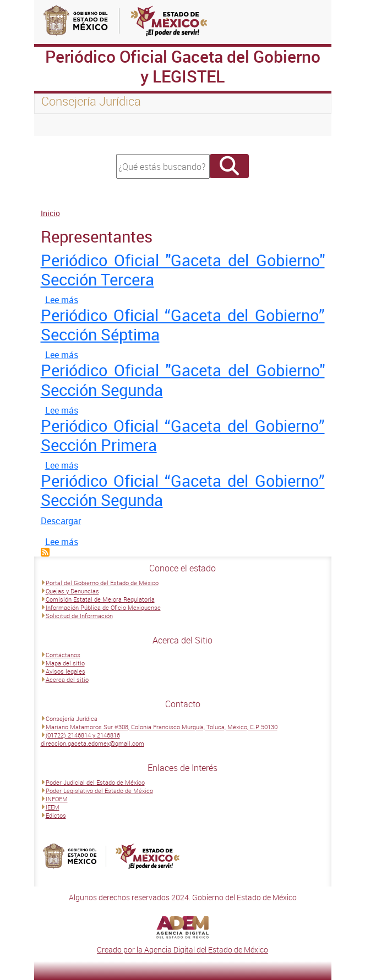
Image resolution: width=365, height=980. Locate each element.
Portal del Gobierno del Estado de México (102, 583)
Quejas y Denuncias (72, 591)
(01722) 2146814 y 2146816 (83, 735)
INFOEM (57, 799)
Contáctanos (63, 655)
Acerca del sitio (67, 679)
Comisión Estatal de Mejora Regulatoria (100, 599)
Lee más (62, 300)
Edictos (56, 815)
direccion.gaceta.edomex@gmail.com (92, 743)
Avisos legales (66, 671)
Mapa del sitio (65, 663)
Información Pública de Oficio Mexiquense (103, 607)
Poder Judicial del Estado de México (95, 782)
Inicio (50, 213)
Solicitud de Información (79, 616)
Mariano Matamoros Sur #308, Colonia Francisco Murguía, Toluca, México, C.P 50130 (162, 727)
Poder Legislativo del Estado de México (99, 791)
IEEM (53, 807)
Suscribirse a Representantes (45, 552)
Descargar (61, 521)
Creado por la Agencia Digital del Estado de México (182, 949)
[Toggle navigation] (56, 125)
